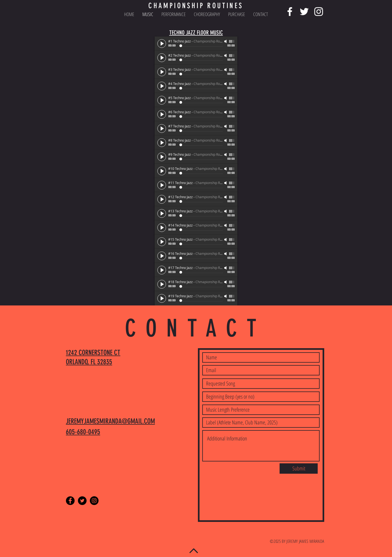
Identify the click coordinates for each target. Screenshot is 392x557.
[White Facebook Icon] (290, 12)
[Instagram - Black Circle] (94, 501)
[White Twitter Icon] (304, 12)
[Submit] (299, 469)
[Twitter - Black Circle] (82, 501)
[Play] (162, 44)
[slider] (232, 41)
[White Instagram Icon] (319, 12)
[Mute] (226, 41)
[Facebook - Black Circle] (70, 501)
